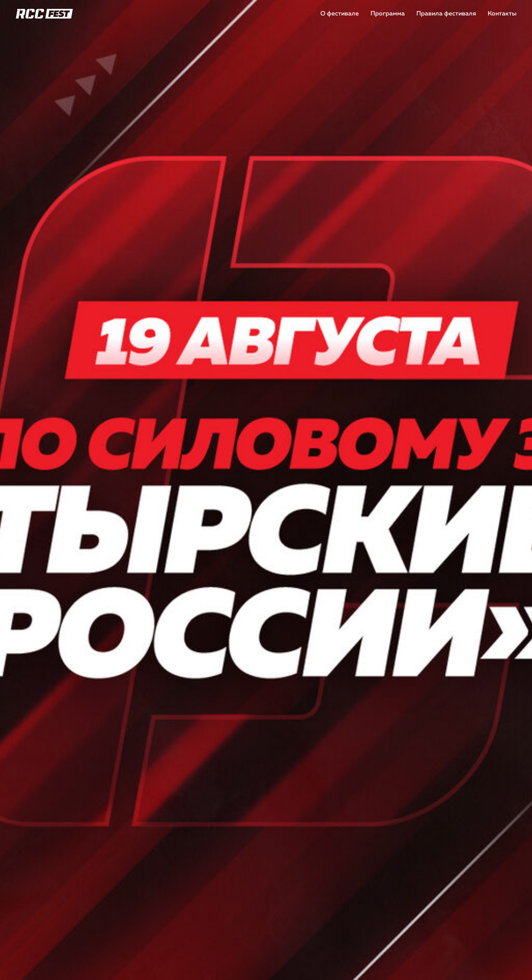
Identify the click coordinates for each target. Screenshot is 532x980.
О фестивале (340, 14)
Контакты (502, 14)
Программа (388, 14)
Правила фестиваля (446, 14)
